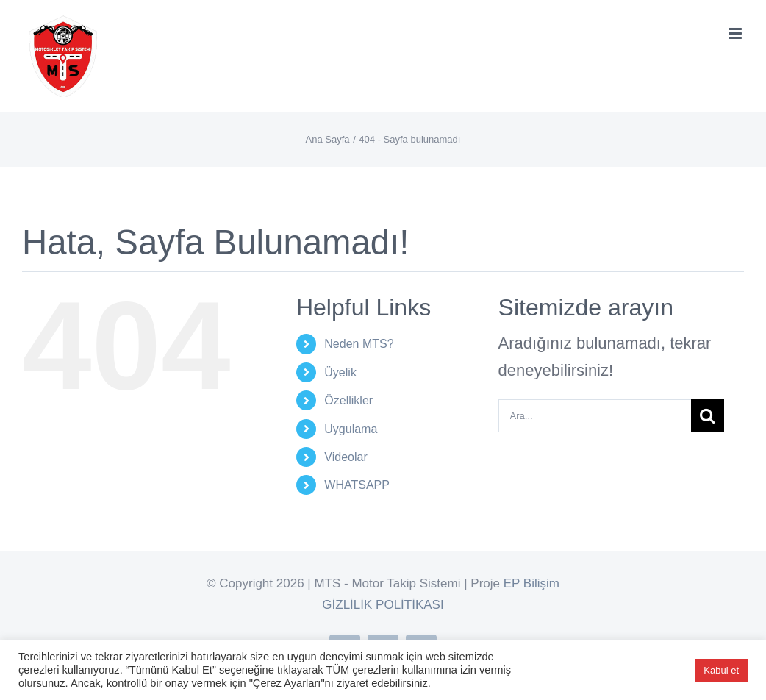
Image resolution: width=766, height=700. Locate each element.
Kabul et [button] (721, 670)
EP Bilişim (531, 583)
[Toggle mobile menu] (736, 33)
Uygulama (351, 429)
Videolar (346, 457)
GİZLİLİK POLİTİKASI (383, 605)
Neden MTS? (359, 344)
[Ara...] (595, 416)
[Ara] (708, 416)
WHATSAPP (357, 485)
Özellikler (348, 400)
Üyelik (340, 372)
